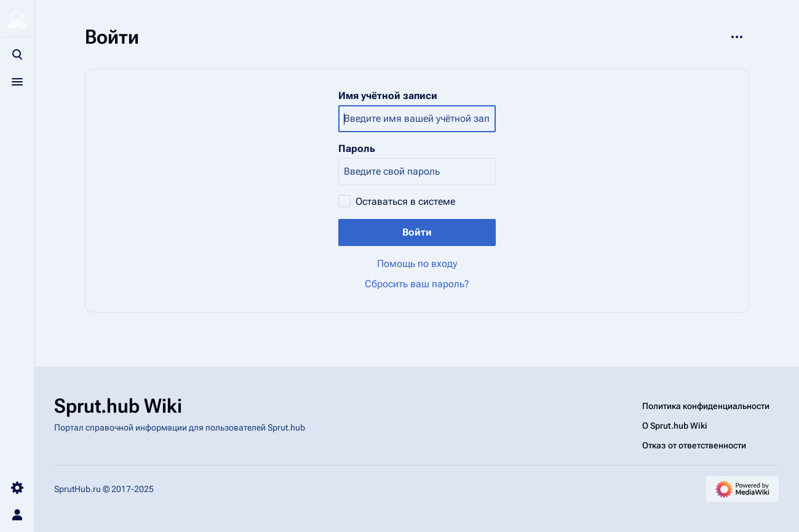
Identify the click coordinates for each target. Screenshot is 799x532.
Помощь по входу (417, 264)
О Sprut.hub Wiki (675, 426)
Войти (417, 232)
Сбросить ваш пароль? (417, 284)
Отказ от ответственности (694, 445)
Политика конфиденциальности (706, 406)
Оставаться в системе (405, 201)
